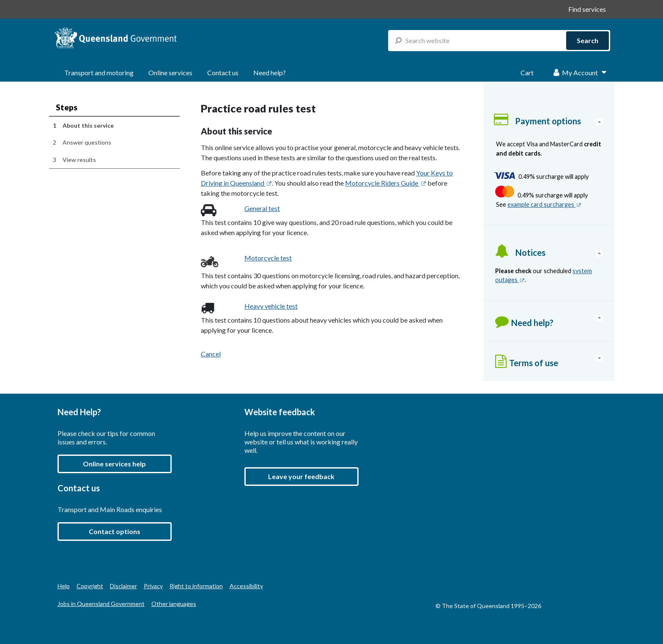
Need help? (270, 73)
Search (588, 40)
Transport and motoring (99, 73)
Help (64, 586)
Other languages (174, 604)
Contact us (223, 73)
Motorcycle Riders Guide (385, 183)
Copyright (90, 586)
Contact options (115, 531)
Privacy (153, 586)
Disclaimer (123, 586)
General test (262, 208)
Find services (587, 9)
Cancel (211, 354)
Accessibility (246, 586)
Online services (170, 73)
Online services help (114, 464)
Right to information (196, 586)
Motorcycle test (268, 258)
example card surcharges (544, 204)
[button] (301, 477)
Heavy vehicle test (271, 306)
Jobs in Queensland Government (101, 604)
